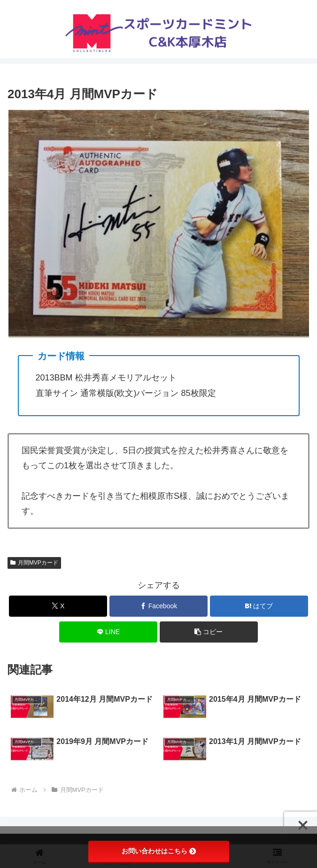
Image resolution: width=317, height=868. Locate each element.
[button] (209, 632)
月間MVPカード (34, 563)
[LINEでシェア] (108, 632)
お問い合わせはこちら (159, 851)
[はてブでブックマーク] (259, 606)
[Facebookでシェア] (158, 606)
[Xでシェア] (58, 606)
